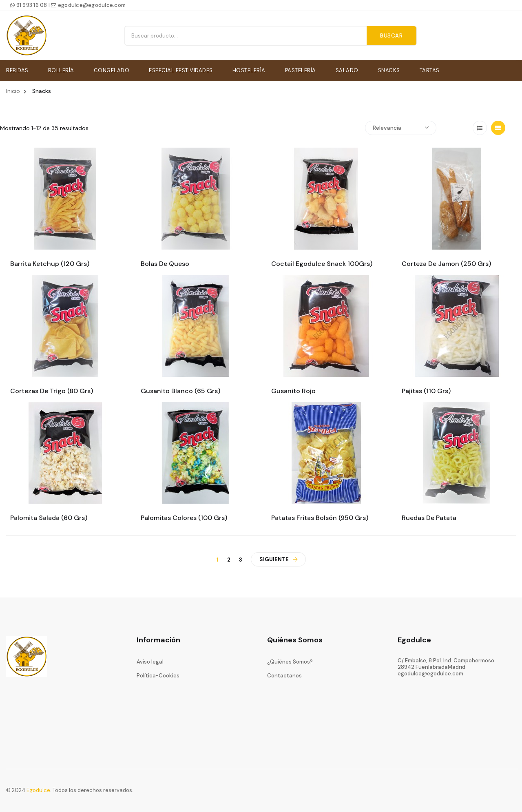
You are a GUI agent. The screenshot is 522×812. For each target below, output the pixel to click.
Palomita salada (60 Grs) (49, 517)
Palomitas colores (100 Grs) (184, 517)
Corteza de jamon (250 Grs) (446, 263)
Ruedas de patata (429, 517)
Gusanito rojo (293, 389)
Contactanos (284, 674)
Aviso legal (150, 660)
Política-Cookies (158, 674)
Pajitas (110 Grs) (426, 389)
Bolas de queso (165, 263)
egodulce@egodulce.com (88, 5)
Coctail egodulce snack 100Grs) (322, 263)
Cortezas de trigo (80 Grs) (52, 389)
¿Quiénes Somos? (290, 660)
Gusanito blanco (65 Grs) (180, 389)
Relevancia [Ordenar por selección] (401, 126)
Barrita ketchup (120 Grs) (50, 263)
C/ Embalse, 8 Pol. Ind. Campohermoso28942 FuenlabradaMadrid (446, 662)
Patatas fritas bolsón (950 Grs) (320, 517)
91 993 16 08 (29, 5)
